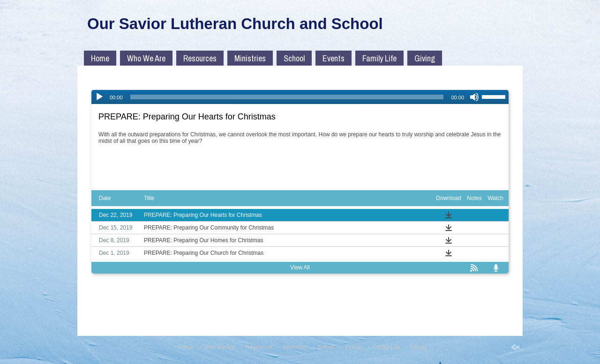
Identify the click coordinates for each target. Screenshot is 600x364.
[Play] (99, 97)
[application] (300, 97)
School (294, 58)
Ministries (250, 58)
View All (300, 267)
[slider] (287, 97)
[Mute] (474, 97)
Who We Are (146, 58)
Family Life (379, 58)
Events (334, 58)
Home (100, 58)
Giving (425, 58)
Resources (200, 58)
